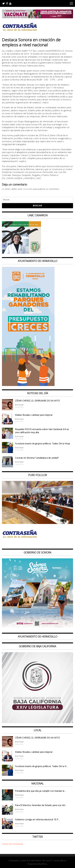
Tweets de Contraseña (12, 844)
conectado (28, 189)
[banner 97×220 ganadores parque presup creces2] (28, 385)
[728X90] (37, 18)
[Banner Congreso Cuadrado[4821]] (37, 722)
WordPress (43, 864)
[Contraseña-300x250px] (21, 253)
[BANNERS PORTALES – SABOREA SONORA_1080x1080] (37, 629)
